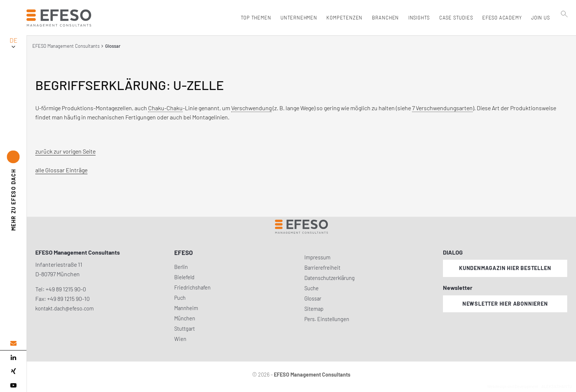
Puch (180, 298)
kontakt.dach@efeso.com (65, 308)
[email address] (13, 343)
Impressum (317, 257)
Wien (180, 339)
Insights (418, 18)
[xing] (13, 371)
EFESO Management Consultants (66, 46)
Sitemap (314, 309)
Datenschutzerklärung (330, 278)
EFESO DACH (13, 200)
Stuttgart (185, 329)
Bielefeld (184, 277)
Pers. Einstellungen (327, 319)
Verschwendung (251, 108)
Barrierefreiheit (322, 268)
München (185, 318)
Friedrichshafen (192, 287)
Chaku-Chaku (165, 108)
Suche (312, 288)
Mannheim (186, 308)
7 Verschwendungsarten (442, 108)
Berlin (181, 267)
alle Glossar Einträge (61, 170)
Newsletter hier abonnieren (505, 304)
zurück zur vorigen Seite (65, 151)
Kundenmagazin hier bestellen (505, 268)
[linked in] (13, 357)
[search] (565, 33)
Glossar (313, 299)
